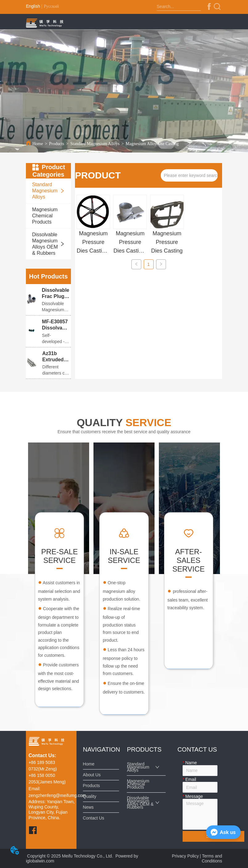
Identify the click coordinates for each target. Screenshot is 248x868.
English (33, 6)
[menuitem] (153, 22)
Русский (51, 6)
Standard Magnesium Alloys (95, 144)
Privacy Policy (185, 856)
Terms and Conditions (212, 858)
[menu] (153, 22)
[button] (153, 22)
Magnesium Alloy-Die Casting (152, 144)
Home (38, 144)
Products (57, 144)
